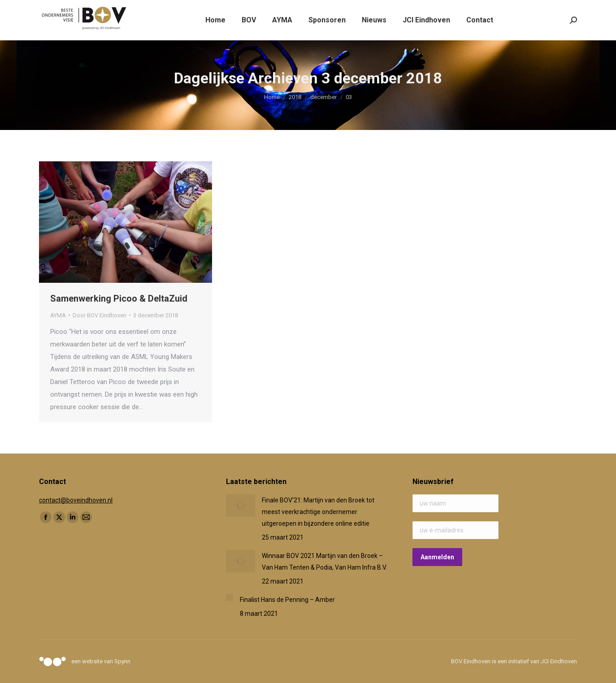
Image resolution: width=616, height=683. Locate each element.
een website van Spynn (101, 661)
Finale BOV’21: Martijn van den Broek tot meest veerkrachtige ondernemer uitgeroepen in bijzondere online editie (318, 512)
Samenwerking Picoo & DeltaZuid (119, 298)
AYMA (58, 315)
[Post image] (241, 506)
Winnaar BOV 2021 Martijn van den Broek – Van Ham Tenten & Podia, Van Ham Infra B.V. (324, 562)
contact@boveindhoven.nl (76, 500)
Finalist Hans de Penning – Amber (287, 600)
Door (100, 315)
